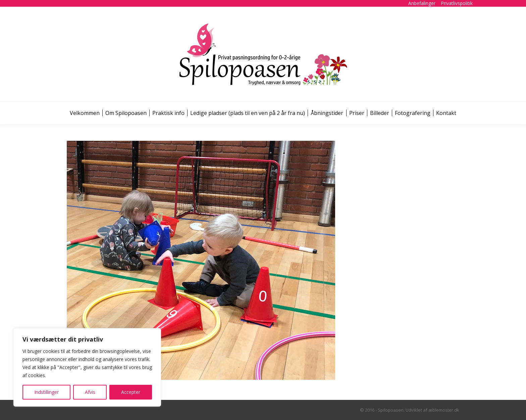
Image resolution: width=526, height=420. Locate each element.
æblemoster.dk (444, 410)
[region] (87, 367)
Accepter (131, 392)
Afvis (90, 392)
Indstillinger (46, 392)
